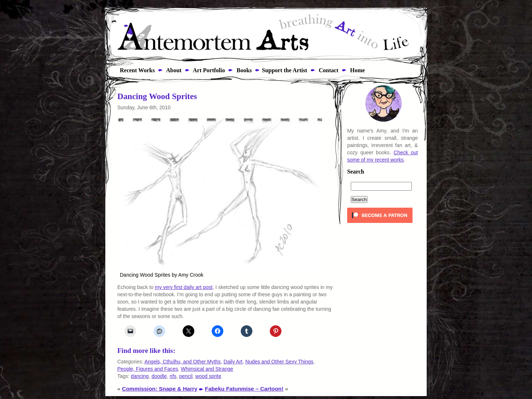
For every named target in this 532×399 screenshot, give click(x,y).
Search (356, 172)
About (173, 70)
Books (243, 70)
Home (357, 70)
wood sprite (208, 376)
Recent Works (135, 70)
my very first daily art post (184, 287)
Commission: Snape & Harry (160, 389)
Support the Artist (284, 70)
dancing (140, 376)
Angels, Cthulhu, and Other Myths (183, 362)
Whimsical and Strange (207, 369)
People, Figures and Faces (148, 369)
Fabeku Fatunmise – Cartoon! (244, 389)
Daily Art (233, 362)
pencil (186, 376)
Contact (328, 70)
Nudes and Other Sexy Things (279, 362)
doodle (159, 376)
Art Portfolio (208, 70)
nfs (173, 376)
